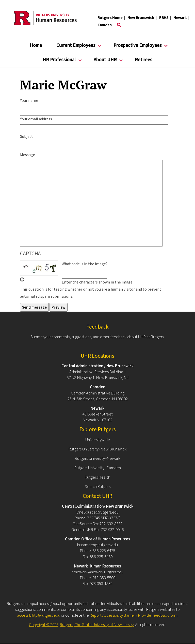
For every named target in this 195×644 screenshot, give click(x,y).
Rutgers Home (110, 18)
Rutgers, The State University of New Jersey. (97, 625)
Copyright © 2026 (44, 625)
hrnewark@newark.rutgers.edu (97, 572)
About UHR (105, 62)
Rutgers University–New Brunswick (97, 449)
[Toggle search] (119, 25)
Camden (105, 25)
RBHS (164, 18)
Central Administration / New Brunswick (97, 366)
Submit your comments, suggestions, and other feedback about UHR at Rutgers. (97, 337)
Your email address (36, 119)
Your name (29, 101)
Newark (180, 18)
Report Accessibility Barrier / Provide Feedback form (134, 615)
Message (28, 155)
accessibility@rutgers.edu (39, 615)
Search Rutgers (98, 487)
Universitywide (98, 440)
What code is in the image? (85, 264)
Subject (27, 137)
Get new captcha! (22, 279)
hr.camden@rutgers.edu (97, 545)
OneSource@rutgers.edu (97, 512)
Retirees (144, 60)
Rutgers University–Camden (98, 468)
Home (36, 45)
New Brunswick (141, 18)
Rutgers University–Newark (97, 459)
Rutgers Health (97, 477)
